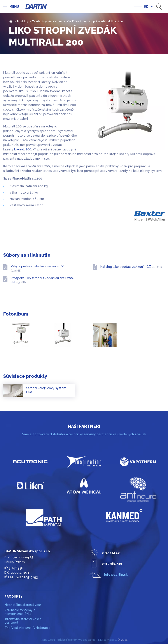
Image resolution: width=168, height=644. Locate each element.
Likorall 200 (23, 149)
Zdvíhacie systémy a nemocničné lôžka (20, 612)
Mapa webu (48, 640)
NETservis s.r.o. (108, 640)
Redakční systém (66, 640)
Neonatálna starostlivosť (23, 605)
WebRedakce (87, 640)
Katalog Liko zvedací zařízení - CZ (131, 267)
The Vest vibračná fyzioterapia (27, 628)
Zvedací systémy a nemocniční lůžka (55, 21)
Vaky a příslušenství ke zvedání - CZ (37, 268)
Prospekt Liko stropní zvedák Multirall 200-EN (42, 280)
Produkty (23, 21)
